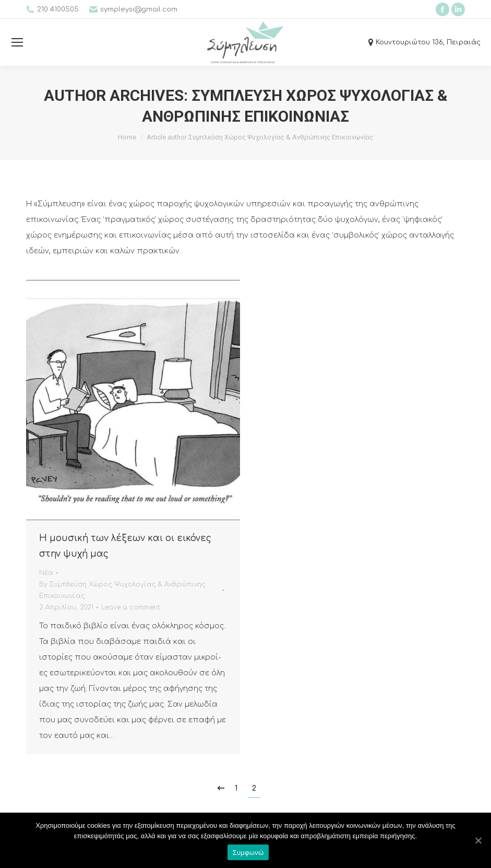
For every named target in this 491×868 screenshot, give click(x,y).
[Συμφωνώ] (478, 840)
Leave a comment (130, 607)
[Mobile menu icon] (17, 42)
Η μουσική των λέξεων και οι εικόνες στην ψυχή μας (125, 546)
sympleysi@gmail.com (139, 9)
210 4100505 (58, 9)
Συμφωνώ (248, 853)
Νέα (46, 573)
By (122, 590)
